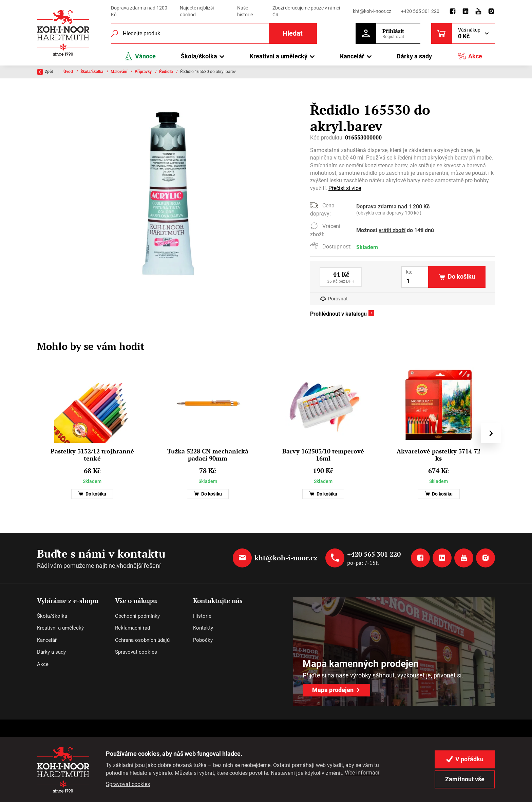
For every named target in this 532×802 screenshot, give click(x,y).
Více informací (362, 773)
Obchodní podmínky (137, 616)
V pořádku (465, 759)
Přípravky (144, 72)
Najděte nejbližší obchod (197, 11)
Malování (119, 72)
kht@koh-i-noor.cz (372, 11)
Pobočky (203, 640)
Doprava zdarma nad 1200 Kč (139, 11)
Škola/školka (92, 72)
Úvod (69, 72)
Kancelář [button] (352, 56)
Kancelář (47, 640)
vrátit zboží (392, 230)
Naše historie (245, 11)
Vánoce (140, 56)
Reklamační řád (132, 628)
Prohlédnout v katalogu (338, 314)
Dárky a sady (414, 56)
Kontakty (203, 628)
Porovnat (338, 299)
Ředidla (166, 72)
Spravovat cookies (136, 652)
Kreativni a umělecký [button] (279, 56)
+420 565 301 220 (420, 11)
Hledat (293, 33)
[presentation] (491, 433)
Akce (470, 56)
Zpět (45, 72)
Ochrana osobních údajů (142, 640)
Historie (202, 616)
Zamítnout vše (465, 779)
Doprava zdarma (376, 207)
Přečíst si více (345, 188)
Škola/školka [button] (199, 56)
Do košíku (92, 494)
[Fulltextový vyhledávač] (214, 33)
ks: (409, 272)
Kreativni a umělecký (60, 628)
